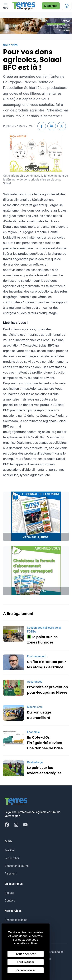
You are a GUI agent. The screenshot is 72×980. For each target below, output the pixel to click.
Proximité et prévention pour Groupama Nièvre (48, 690)
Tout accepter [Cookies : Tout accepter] (26, 954)
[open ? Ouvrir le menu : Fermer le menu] (6, 6)
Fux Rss (10, 850)
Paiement (11, 873)
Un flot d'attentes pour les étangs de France (47, 664)
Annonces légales (16, 920)
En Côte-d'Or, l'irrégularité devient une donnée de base (45, 743)
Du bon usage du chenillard (39, 715)
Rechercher (12, 858)
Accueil (9, 893)
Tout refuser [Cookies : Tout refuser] (26, 962)
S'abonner (51, 6)
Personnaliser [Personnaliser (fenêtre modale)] (26, 970)
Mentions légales (53, 952)
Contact (10, 900)
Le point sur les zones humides (42, 640)
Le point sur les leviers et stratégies (44, 770)
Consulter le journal (17, 866)
